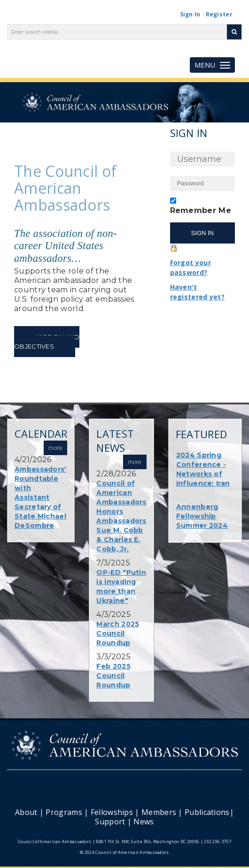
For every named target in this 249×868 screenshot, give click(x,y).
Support (110, 822)
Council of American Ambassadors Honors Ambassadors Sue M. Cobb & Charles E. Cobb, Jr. (121, 516)
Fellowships (112, 812)
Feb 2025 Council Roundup (113, 676)
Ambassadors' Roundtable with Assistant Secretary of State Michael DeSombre (41, 497)
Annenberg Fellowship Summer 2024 (202, 516)
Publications (207, 812)
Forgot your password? (191, 267)
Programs (64, 812)
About (26, 812)
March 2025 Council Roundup (118, 633)
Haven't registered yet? (198, 292)
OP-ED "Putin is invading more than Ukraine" (121, 586)
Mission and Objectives (47, 342)
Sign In (190, 14)
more (135, 462)
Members (159, 812)
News (144, 822)
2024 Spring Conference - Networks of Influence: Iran (203, 469)
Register (219, 14)
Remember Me (201, 210)
